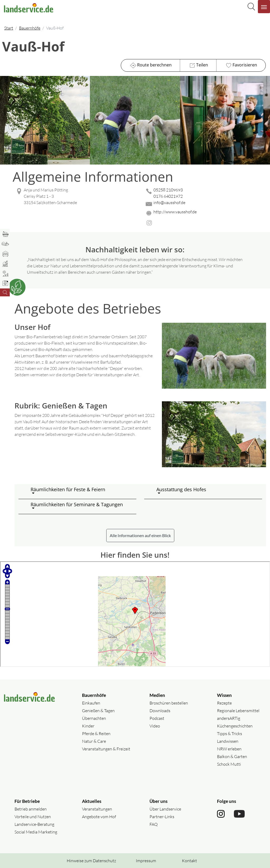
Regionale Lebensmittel (238, 711)
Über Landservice (165, 809)
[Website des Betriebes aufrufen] (205, 213)
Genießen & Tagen (98, 711)
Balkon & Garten (232, 756)
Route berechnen (150, 65)
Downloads (160, 711)
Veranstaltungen (97, 809)
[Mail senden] (205, 204)
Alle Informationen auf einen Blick (140, 535)
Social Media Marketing (36, 832)
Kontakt (189, 861)
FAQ (154, 824)
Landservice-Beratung (34, 824)
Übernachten (94, 718)
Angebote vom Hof (99, 817)
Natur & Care (94, 741)
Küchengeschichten (235, 726)
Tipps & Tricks (230, 734)
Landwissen (228, 741)
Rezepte (224, 703)
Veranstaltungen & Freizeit (106, 749)
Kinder (88, 726)
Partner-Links (162, 817)
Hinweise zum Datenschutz (91, 861)
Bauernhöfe (30, 28)
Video (155, 726)
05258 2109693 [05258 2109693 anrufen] (168, 190)
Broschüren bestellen (169, 703)
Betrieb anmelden (31, 809)
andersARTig (229, 718)
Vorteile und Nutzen (33, 817)
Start (9, 28)
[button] (81, 491)
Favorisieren (241, 65)
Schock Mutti (229, 764)
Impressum (146, 861)
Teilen (198, 65)
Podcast (157, 718)
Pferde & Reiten (96, 734)
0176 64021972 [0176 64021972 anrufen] (168, 196)
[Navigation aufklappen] (264, 7)
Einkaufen (91, 703)
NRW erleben (229, 749)
